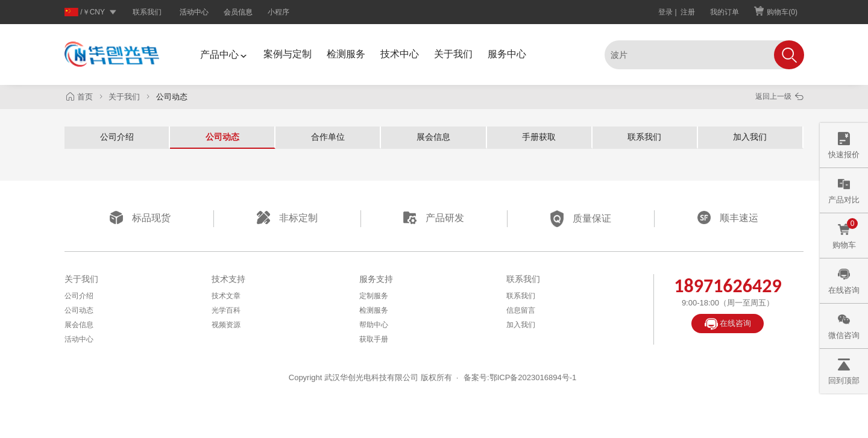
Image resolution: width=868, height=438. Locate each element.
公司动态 (222, 137)
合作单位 (328, 137)
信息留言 (521, 310)
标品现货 (140, 217)
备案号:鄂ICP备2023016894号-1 (520, 377)
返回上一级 (779, 96)
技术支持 (228, 279)
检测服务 (346, 54)
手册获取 (539, 137)
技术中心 (400, 54)
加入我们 (750, 137)
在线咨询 (728, 324)
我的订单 (725, 12)
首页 (81, 97)
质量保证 (581, 219)
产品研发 (434, 217)
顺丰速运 (728, 217)
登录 (665, 12)
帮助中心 (374, 325)
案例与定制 (288, 54)
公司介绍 (117, 137)
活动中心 (194, 12)
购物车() (776, 12)
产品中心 (224, 55)
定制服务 (374, 296)
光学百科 (226, 310)
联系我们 (147, 12)
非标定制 (287, 217)
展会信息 (433, 137)
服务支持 (376, 279)
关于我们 (453, 54)
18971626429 (728, 286)
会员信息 (238, 12)
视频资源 (226, 325)
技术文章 (226, 296)
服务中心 (507, 54)
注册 (688, 12)
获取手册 (374, 339)
